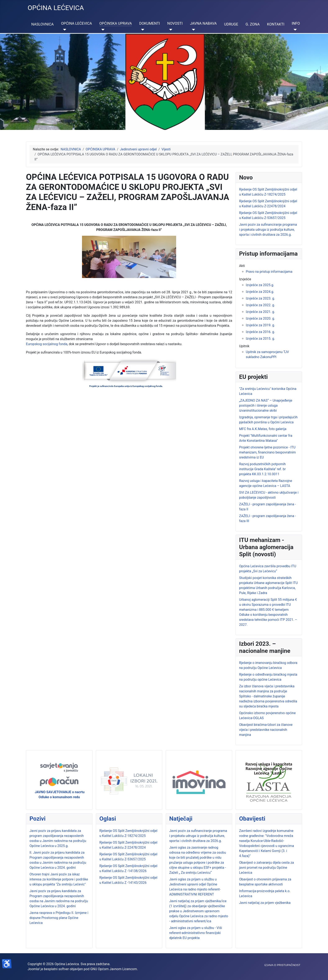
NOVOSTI (175, 23)
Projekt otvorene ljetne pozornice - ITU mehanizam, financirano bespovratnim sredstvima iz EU (267, 452)
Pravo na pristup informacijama (269, 272)
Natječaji (181, 819)
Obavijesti (252, 819)
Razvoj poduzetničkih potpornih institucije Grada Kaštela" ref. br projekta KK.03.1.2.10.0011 (262, 469)
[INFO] (294, 30)
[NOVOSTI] (170, 30)
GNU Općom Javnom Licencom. (114, 969)
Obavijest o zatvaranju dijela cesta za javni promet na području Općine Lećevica (266, 868)
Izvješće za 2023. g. (260, 298)
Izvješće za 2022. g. (260, 305)
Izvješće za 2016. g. (260, 332)
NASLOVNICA (43, 24)
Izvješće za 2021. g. (260, 312)
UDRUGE (231, 24)
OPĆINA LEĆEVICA (77, 23)
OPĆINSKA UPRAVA (116, 23)
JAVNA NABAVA (203, 23)
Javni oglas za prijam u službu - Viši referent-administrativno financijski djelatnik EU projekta (196, 933)
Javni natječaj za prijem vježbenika (265, 903)
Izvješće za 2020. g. (260, 318)
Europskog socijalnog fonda (47, 344)
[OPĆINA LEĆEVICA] (64, 30)
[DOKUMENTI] (142, 30)
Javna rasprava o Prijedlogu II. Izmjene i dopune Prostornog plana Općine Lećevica (59, 918)
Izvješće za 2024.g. (260, 292)
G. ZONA (253, 24)
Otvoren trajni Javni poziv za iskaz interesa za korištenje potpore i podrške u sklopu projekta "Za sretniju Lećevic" (59, 879)
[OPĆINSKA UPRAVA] (102, 30)
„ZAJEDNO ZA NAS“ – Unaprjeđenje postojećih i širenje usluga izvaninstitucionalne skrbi (266, 405)
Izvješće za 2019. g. (260, 325)
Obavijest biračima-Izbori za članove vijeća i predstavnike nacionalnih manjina (266, 730)
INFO (296, 23)
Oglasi (108, 819)
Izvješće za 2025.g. (260, 285)
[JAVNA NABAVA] (193, 30)
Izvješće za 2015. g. (260, 339)
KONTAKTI (276, 24)
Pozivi (38, 819)
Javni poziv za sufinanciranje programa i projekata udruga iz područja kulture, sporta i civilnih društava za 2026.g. (198, 836)
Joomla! (34, 969)
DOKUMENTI (149, 23)
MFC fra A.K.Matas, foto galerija (263, 429)
